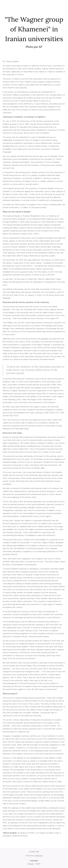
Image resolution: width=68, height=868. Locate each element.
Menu (63, 5)
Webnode (39, 856)
